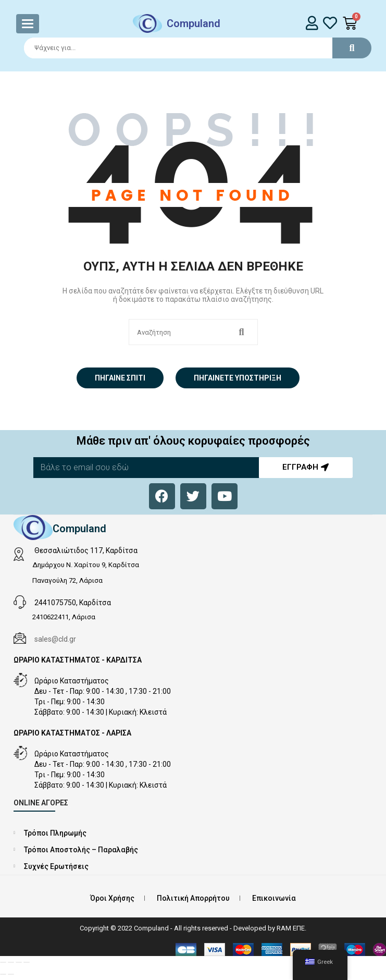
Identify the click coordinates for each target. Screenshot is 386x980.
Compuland (194, 23)
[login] (312, 23)
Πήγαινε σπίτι (120, 378)
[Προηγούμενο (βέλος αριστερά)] (3, 974)
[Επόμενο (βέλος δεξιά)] (11, 974)
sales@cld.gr (55, 639)
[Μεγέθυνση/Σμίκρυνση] (3, 962)
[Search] (193, 48)
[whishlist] (330, 23)
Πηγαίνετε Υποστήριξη (238, 378)
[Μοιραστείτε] (19, 962)
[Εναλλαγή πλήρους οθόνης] (11, 962)
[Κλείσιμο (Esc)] (27, 962)
